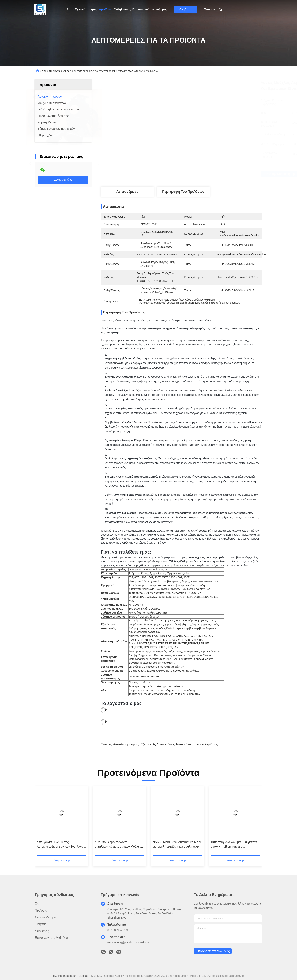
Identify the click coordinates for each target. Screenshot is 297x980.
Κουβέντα (186, 9)
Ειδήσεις (41, 924)
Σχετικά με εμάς (86, 9)
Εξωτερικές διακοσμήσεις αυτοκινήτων (166, 744)
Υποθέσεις (42, 931)
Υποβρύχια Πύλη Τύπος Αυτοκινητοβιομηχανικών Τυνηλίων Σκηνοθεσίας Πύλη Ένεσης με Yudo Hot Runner (61, 845)
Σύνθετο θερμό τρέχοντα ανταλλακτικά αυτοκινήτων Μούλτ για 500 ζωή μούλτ (119, 845)
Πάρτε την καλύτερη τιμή (204, 174)
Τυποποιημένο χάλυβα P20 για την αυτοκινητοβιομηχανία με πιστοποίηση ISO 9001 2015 (234, 845)
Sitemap (83, 976)
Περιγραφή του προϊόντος (183, 192)
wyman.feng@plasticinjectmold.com (129, 943)
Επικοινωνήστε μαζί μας (150, 9)
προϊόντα (106, 9)
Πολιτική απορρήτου (64, 976)
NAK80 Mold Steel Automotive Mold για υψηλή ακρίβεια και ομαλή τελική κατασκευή (177, 845)
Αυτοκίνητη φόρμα (126, 744)
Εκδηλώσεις (122, 9)
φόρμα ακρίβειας (206, 744)
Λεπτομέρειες (127, 192)
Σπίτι (70, 9)
